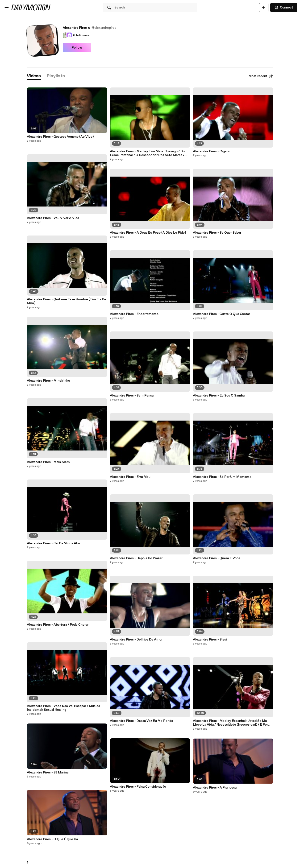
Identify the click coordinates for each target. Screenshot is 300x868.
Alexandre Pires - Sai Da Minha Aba (53, 543)
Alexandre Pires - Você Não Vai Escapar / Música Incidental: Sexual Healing (63, 708)
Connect (284, 8)
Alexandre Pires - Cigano (212, 151)
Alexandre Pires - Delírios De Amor (136, 640)
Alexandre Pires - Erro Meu (130, 477)
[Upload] (264, 8)
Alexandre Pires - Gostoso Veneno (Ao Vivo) (60, 137)
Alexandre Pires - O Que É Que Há (52, 839)
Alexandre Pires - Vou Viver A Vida (53, 218)
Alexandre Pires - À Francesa (215, 788)
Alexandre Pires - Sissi (210, 640)
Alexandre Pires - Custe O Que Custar (221, 314)
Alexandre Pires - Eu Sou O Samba (219, 396)
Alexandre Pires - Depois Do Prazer (136, 558)
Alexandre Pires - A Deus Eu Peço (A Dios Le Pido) (148, 233)
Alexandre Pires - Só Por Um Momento (222, 477)
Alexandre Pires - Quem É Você (217, 558)
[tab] (34, 76)
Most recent (261, 76)
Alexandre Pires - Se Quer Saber (217, 233)
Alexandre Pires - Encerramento (134, 314)
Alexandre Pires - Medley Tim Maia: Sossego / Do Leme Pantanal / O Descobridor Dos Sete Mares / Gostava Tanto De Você (147, 153)
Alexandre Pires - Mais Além (48, 462)
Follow (77, 48)
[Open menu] (7, 8)
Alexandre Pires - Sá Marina (48, 773)
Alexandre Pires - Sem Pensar (132, 396)
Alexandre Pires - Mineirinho (48, 381)
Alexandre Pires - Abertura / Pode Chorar (58, 625)
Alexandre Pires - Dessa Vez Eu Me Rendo (142, 721)
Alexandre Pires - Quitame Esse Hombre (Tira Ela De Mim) (67, 301)
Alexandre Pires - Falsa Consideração (138, 787)
